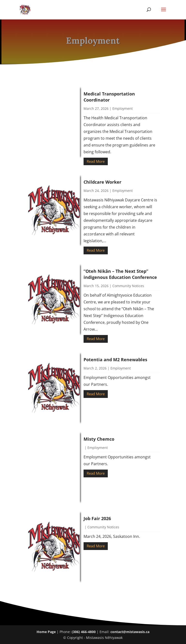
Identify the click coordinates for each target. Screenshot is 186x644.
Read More (96, 161)
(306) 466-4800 (84, 632)
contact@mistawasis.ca (130, 632)
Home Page (46, 632)
